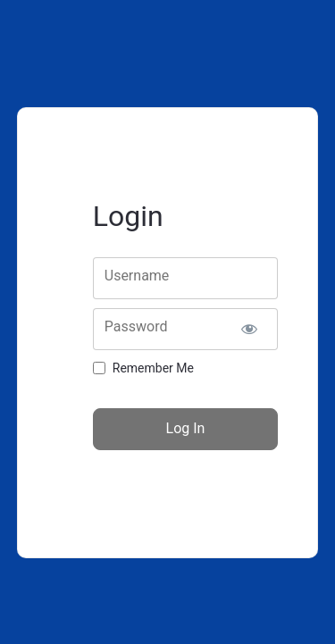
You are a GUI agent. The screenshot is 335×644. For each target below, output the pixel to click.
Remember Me (153, 368)
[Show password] (249, 329)
